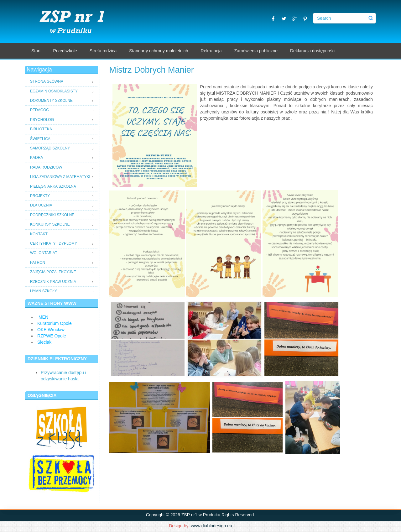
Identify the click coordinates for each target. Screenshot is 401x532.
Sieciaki (45, 342)
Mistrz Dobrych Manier (152, 70)
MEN (43, 317)
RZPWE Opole (52, 336)
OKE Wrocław (51, 330)
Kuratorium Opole (55, 323)
